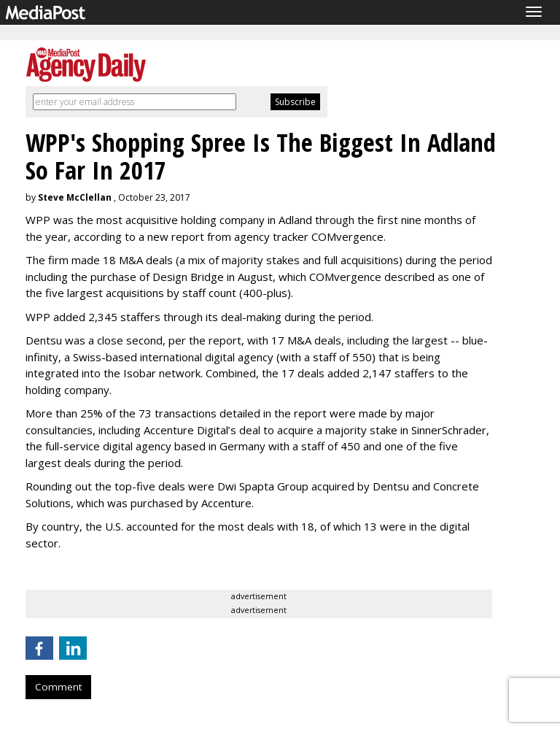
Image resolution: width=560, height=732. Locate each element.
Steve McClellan (75, 197)
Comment (58, 687)
